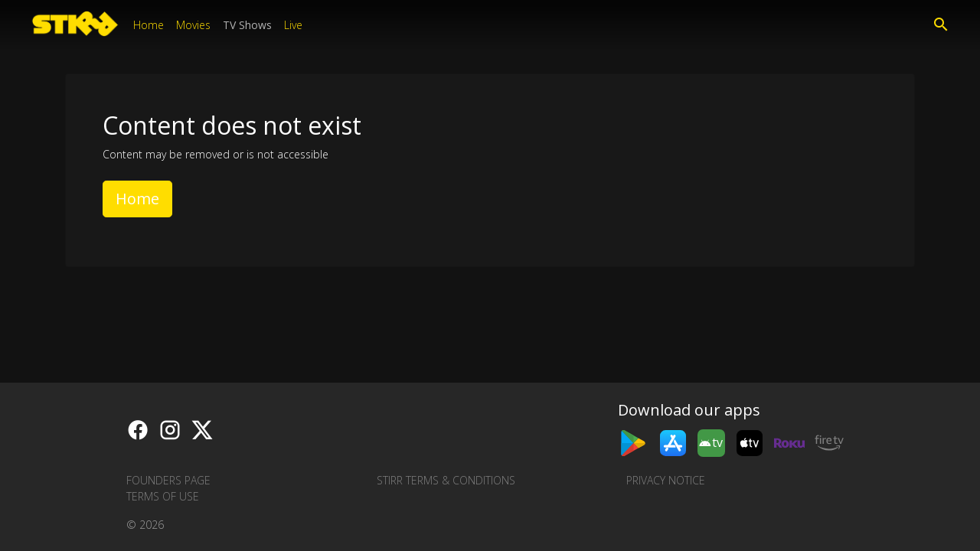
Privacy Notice (666, 480)
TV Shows (247, 25)
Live (293, 25)
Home (149, 25)
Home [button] (137, 199)
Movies (193, 25)
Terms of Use (163, 496)
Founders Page (168, 480)
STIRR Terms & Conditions (446, 480)
